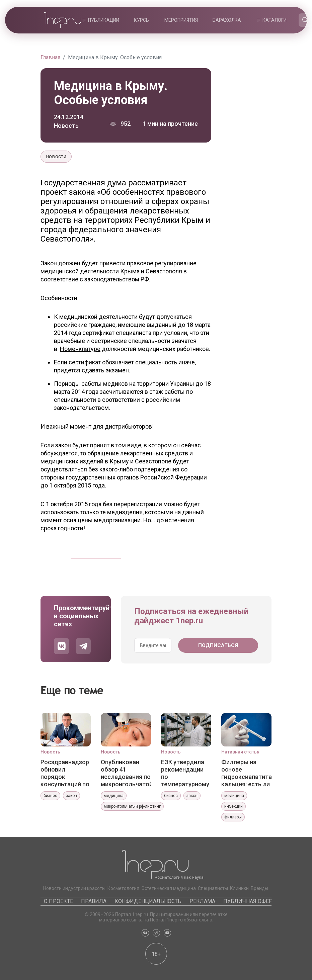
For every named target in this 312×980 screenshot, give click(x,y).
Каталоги (275, 20)
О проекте (58, 901)
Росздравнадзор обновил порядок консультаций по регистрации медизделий (65, 773)
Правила (94, 901)
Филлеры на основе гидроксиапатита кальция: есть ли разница (246, 773)
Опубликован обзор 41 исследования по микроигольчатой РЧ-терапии (126, 773)
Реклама (202, 901)
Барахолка (227, 20)
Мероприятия (181, 20)
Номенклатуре (80, 349)
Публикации (104, 20)
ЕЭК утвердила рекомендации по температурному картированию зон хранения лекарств (185, 773)
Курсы (142, 20)
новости (56, 156)
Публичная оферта (251, 901)
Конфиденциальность (148, 901)
